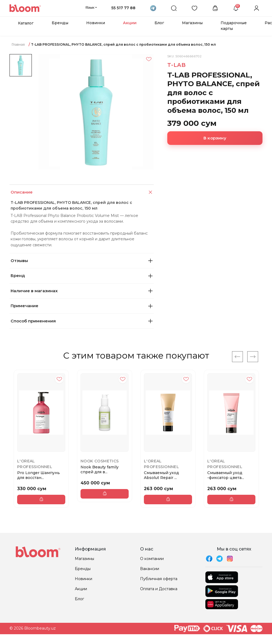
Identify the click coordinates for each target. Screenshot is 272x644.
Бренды (60, 23)
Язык (90, 7)
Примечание (82, 306)
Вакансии (150, 569)
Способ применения (82, 321)
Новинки (96, 23)
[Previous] (237, 357)
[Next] (253, 357)
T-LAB (177, 65)
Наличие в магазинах (82, 291)
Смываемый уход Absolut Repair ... (161, 475)
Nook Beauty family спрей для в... (100, 469)
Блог (159, 23)
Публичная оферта (159, 579)
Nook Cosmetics (100, 461)
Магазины (192, 23)
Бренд (82, 276)
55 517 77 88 (123, 8)
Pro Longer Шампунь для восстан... (38, 475)
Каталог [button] (26, 23)
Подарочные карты (234, 26)
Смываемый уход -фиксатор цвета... (226, 475)
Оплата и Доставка (159, 589)
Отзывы (82, 261)
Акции (130, 23)
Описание (82, 192)
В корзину (215, 138)
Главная (18, 44)
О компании (152, 559)
